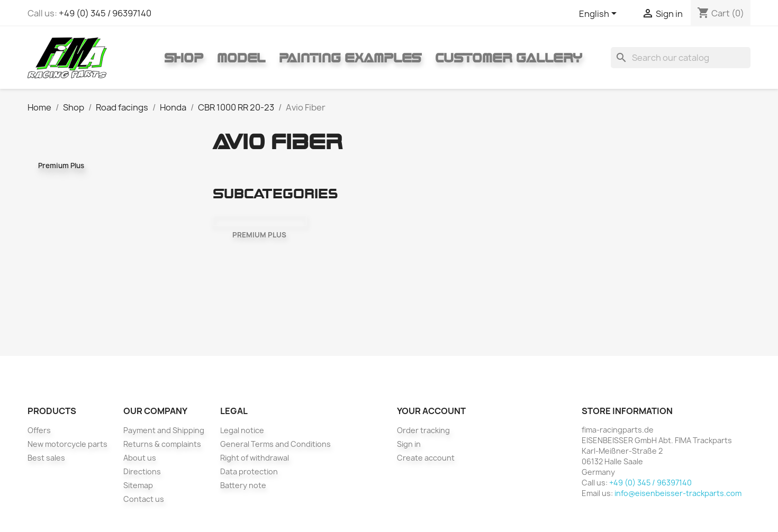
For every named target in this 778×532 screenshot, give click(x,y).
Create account (426, 458)
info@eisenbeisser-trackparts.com (678, 493)
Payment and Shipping (164, 430)
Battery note (243, 485)
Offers (39, 430)
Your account (431, 411)
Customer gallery (509, 58)
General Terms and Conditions (275, 444)
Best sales (46, 458)
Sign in (409, 444)
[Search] (681, 58)
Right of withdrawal (255, 458)
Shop (184, 58)
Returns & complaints (162, 444)
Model (241, 58)
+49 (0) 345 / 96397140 (105, 13)
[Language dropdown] (600, 14)
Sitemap (138, 485)
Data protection (249, 471)
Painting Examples (350, 58)
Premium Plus (61, 166)
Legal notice (242, 430)
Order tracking (423, 430)
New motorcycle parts (67, 444)
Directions (142, 471)
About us (140, 458)
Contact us (144, 499)
